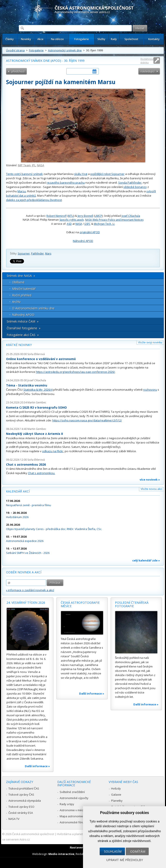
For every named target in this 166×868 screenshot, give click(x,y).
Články (10, 39)
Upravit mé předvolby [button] (125, 860)
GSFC (87, 224)
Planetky (117, 801)
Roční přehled (22, 295)
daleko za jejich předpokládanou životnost (34, 200)
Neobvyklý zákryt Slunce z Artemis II (34, 434)
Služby (101, 39)
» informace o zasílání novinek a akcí (30, 590)
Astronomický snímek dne (65, 50)
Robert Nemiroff (57, 216)
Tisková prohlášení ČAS (24, 788)
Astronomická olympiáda (25, 801)
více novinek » (150, 480)
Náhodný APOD (83, 241)
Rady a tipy (67, 804)
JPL (34, 165)
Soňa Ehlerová (36, 354)
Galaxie (116, 795)
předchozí (18, 71)
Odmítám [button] (138, 851)
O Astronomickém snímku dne (33, 308)
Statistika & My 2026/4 (38, 390)
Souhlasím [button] (113, 851)
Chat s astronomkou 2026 (26, 464)
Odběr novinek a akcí (24, 572)
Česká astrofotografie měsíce (80, 604)
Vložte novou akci (151, 489)
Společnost (131, 39)
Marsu (22, 191)
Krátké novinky (19, 345)
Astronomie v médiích (74, 810)
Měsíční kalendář (24, 289)
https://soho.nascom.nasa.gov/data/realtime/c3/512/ (87, 420)
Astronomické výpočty (74, 798)
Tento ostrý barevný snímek (24, 174)
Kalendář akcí (18, 491)
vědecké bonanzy (135, 187)
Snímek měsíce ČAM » (23, 321)
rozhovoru (150, 390)
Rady (114, 39)
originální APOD (90, 232)
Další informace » (37, 766)
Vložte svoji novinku (150, 342)
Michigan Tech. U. (104, 224)
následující (148, 71)
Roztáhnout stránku (147, 61)
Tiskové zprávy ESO (21, 807)
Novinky (26, 39)
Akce (40, 39)
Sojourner (24, 254)
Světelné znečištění (72, 792)
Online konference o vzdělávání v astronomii (41, 359)
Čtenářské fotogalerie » (24, 328)
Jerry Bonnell (85, 216)
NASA (41, 165)
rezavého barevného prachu (66, 183)
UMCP (98, 216)
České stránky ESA (21, 813)
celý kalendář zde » (146, 560)
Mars (48, 254)
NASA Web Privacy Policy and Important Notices (114, 220)
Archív (16, 302)
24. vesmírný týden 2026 (26, 603)
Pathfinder (38, 254)
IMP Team (24, 165)
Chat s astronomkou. (41, 473)
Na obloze (57, 39)
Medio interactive (61, 854)
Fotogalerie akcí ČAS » (23, 335)
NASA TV (14, 819)
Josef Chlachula (131, 216)
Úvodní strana (15, 50)
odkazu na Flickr (53, 451)
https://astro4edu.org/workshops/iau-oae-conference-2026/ (75, 372)
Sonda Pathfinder (130, 183)
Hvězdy (116, 788)
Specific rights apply (72, 220)
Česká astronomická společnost (33, 834)
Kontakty (154, 39)
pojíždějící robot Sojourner (107, 174)
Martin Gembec (37, 402)
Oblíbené (18, 282)
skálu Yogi (81, 174)
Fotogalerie (82, 39)
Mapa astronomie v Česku (77, 816)
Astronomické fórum (73, 822)
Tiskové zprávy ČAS (21, 795)
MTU (71, 216)
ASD (69, 224)
